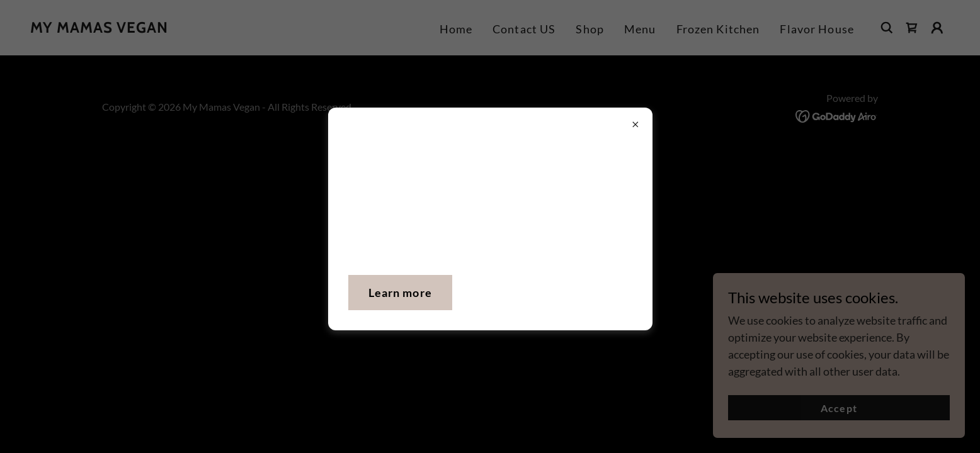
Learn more (400, 293)
